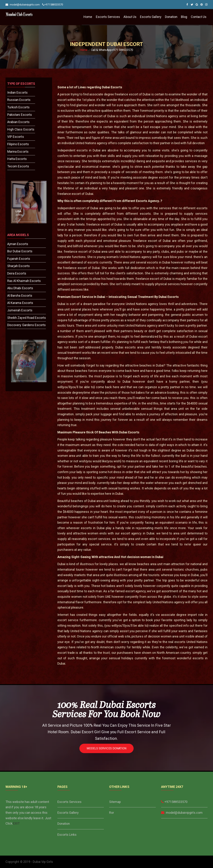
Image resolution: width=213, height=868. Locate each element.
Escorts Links (67, 835)
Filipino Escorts (18, 144)
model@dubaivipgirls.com (23, 5)
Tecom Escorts (18, 166)
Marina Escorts (18, 152)
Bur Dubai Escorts (20, 251)
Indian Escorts (17, 92)
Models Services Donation (106, 748)
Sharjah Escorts (19, 266)
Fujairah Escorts (19, 259)
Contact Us (199, 17)
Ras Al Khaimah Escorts (24, 281)
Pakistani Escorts (20, 115)
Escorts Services (108, 17)
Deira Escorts (17, 273)
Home (88, 17)
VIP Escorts (16, 137)
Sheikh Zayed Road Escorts (27, 318)
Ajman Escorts (18, 244)
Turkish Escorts (18, 107)
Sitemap (115, 802)
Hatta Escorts (17, 159)
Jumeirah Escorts (20, 310)
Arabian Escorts (18, 122)
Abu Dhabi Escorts (20, 288)
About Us (130, 17)
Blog (184, 17)
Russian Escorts (19, 100)
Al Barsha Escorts (20, 296)
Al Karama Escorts (20, 303)
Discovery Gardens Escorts (26, 325)
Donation (171, 17)
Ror (112, 813)
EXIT (16, 823)
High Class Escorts (21, 129)
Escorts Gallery (151, 17)
